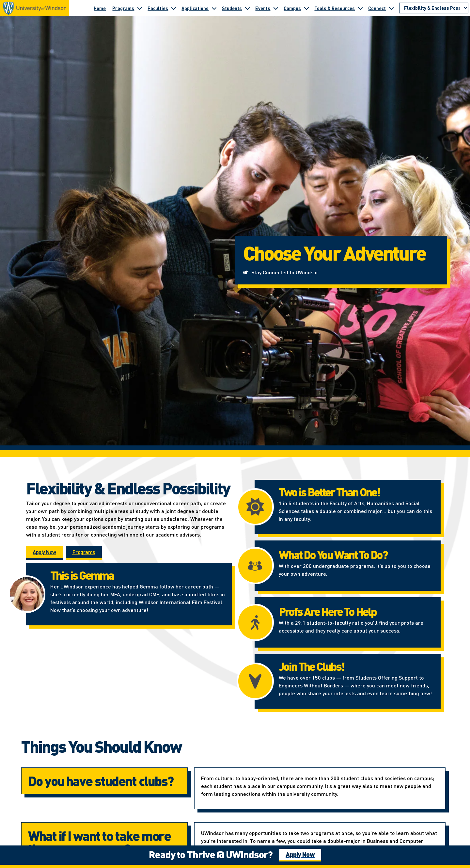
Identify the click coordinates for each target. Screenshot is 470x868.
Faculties (158, 8)
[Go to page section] (434, 8)
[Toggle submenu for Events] (276, 8)
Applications (195, 8)
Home (100, 8)
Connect (377, 8)
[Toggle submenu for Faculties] (174, 8)
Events (263, 8)
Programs (123, 8)
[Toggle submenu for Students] (247, 8)
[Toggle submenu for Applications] (214, 8)
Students (232, 8)
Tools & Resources (335, 8)
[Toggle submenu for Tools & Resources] (360, 8)
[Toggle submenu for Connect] (391, 8)
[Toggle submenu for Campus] (306, 8)
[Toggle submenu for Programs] (140, 8)
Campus (292, 8)
